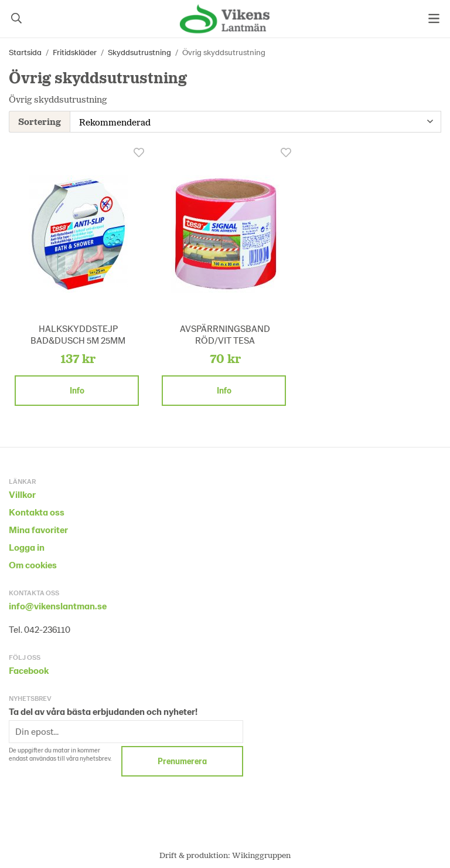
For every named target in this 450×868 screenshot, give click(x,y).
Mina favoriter (38, 528)
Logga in (27, 546)
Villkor (22, 493)
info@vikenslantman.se (58, 604)
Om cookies (33, 563)
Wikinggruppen (261, 854)
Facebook (29, 669)
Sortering (40, 121)
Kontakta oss (37, 511)
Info (77, 389)
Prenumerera (182, 760)
